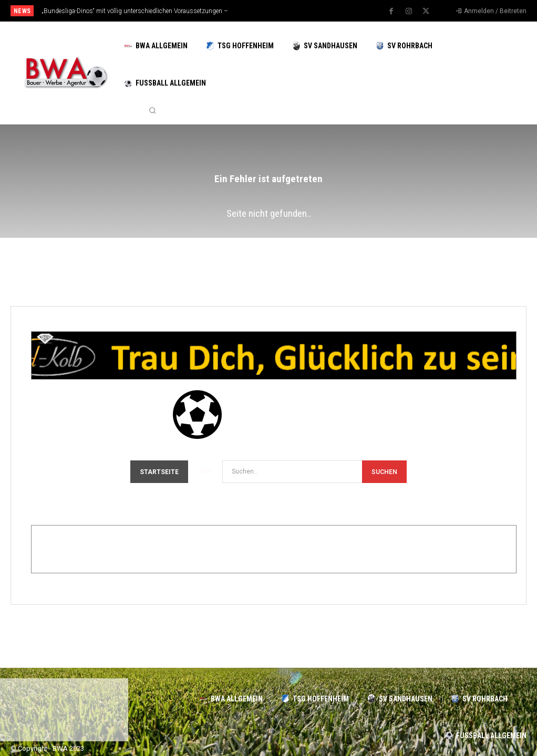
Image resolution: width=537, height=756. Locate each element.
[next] (296, 11)
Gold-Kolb (79, 360)
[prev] (279, 11)
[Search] (384, 472)
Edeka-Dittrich (101, 554)
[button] (152, 111)
